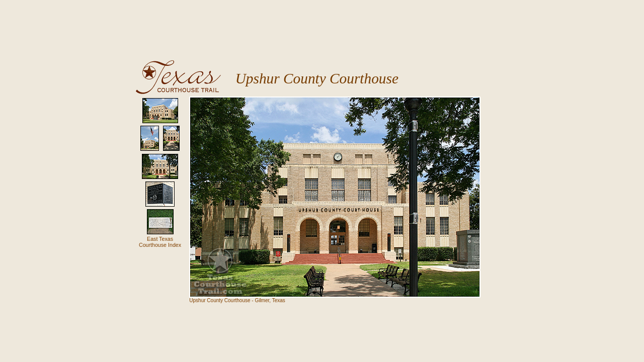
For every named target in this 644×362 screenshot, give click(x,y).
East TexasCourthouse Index (160, 242)
